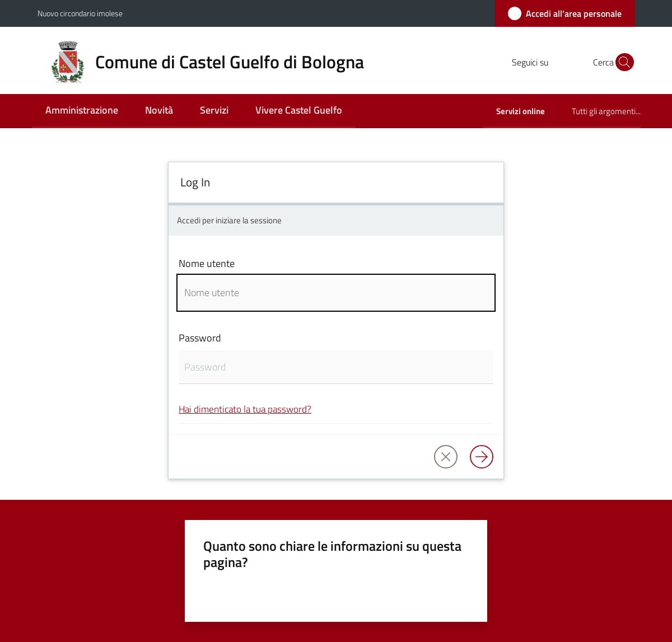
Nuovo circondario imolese (80, 13)
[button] (622, 62)
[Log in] (482, 457)
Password (200, 338)
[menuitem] (82, 111)
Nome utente (207, 263)
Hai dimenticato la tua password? (245, 409)
